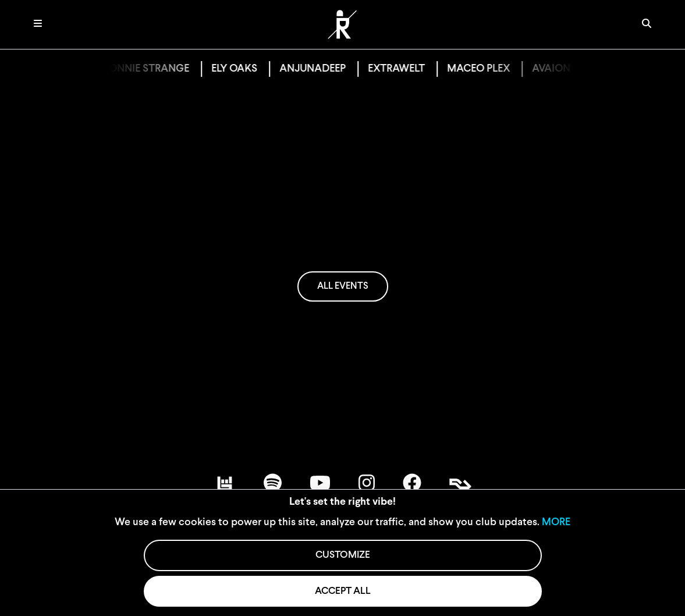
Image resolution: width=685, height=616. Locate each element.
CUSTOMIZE (343, 555)
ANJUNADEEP (320, 69)
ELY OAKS (242, 69)
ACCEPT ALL (343, 591)
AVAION (559, 69)
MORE (556, 523)
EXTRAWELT (404, 69)
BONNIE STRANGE (153, 69)
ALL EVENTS (343, 286)
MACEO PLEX (486, 69)
